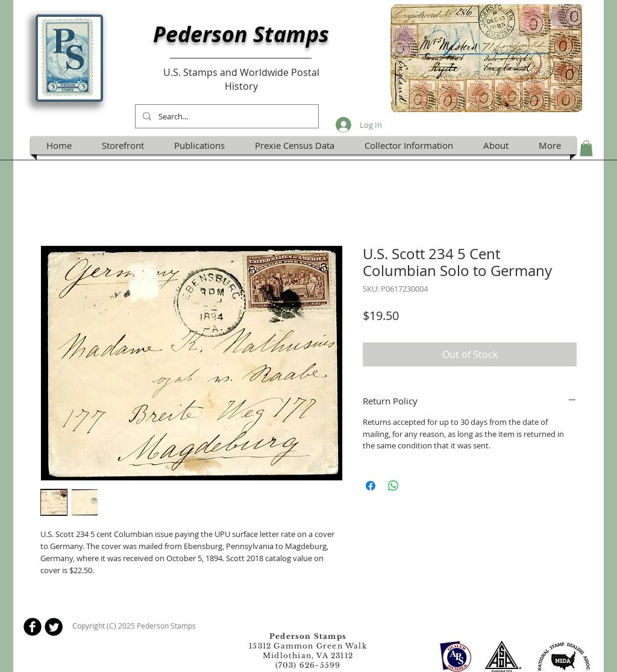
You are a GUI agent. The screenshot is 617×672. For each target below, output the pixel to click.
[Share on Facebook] (371, 486)
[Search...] (226, 116)
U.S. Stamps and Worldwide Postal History (241, 79)
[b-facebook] (33, 627)
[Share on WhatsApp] (393, 486)
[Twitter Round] (54, 627)
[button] (586, 148)
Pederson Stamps (241, 34)
